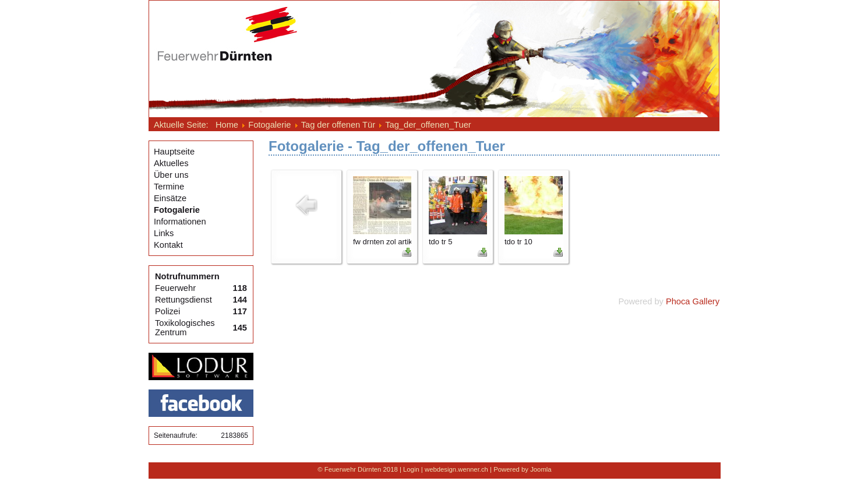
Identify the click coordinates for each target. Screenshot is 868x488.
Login (411, 469)
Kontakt (168, 245)
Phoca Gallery (693, 301)
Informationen (180, 222)
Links (164, 233)
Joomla (541, 469)
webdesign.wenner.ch (456, 469)
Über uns (171, 175)
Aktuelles (171, 163)
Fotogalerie (177, 210)
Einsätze (170, 198)
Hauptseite (174, 152)
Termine (169, 187)
